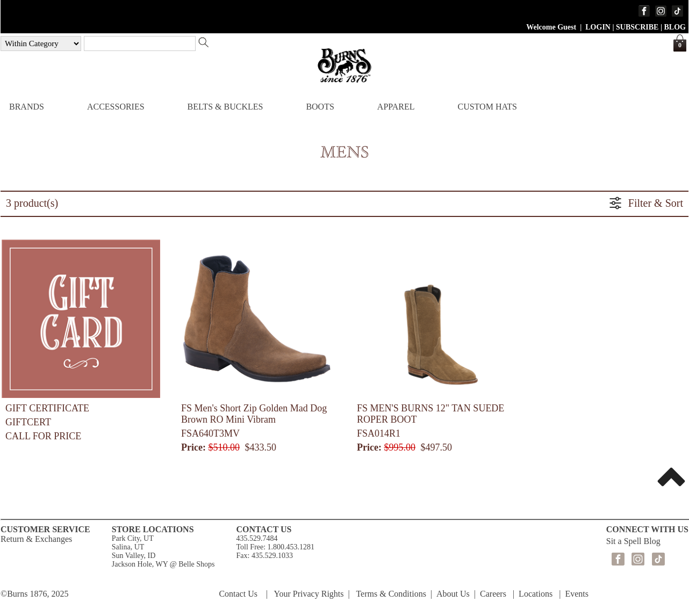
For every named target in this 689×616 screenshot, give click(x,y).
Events (577, 594)
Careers (493, 594)
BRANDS (27, 107)
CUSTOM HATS (487, 107)
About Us (453, 594)
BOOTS (320, 107)
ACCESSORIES (116, 107)
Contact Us (238, 594)
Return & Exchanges (36, 539)
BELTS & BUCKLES (225, 107)
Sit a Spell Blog (633, 541)
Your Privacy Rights (309, 594)
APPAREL (396, 107)
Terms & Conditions (391, 594)
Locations (536, 594)
